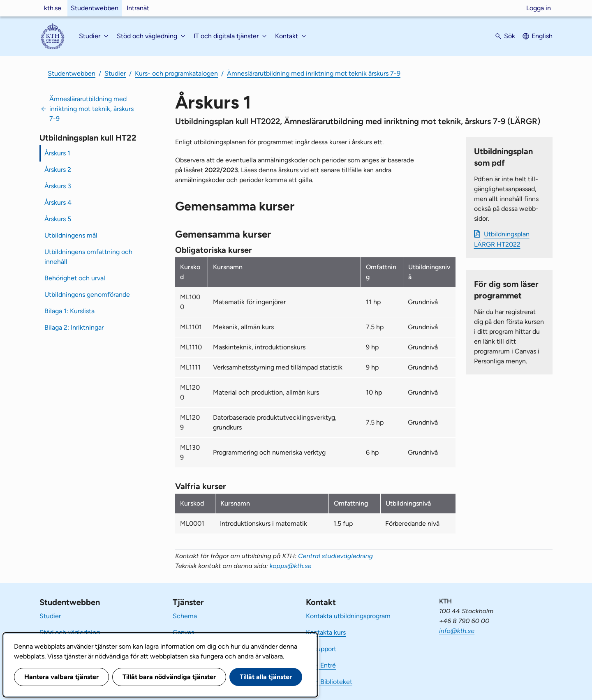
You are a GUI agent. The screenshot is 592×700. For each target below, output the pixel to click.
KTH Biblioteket (329, 682)
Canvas (183, 632)
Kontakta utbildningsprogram (348, 616)
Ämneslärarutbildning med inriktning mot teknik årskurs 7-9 (314, 73)
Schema (185, 616)
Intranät (138, 8)
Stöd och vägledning (70, 632)
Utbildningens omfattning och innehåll (88, 257)
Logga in (539, 8)
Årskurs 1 (57, 153)
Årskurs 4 (58, 202)
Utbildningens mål (71, 235)
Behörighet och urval (75, 278)
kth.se (53, 8)
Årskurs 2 (58, 170)
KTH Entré (321, 665)
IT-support (321, 649)
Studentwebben (95, 8)
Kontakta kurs (326, 632)
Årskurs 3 (58, 186)
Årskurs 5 (58, 219)
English (542, 36)
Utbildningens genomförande (87, 295)
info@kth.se (457, 631)
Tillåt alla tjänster (266, 677)
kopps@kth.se (291, 566)
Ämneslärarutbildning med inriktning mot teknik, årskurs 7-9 (91, 109)
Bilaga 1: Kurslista (69, 311)
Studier (115, 73)
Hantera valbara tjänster (61, 677)
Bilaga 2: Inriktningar (74, 327)
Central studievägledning (335, 556)
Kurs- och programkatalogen (176, 73)
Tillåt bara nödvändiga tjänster (169, 677)
